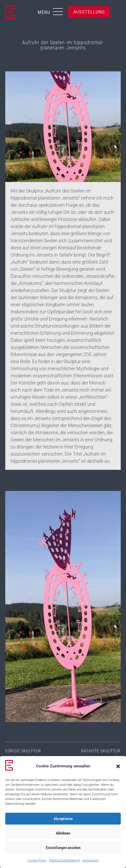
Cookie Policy (37, 860)
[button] (118, 766)
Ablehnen (63, 833)
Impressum (91, 860)
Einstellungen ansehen (63, 848)
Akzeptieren (63, 819)
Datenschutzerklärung (65, 860)
